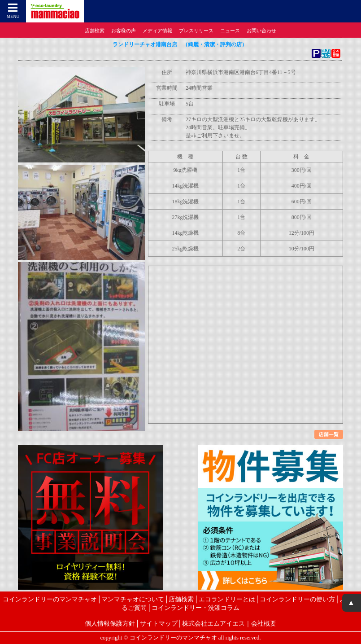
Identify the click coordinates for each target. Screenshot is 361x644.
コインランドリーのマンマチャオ (50, 599)
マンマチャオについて (133, 599)
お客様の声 (124, 31)
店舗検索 (95, 31)
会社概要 (264, 623)
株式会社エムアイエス (213, 623)
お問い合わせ (261, 31)
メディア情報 (157, 31)
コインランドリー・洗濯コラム (196, 608)
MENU (13, 11)
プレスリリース (196, 31)
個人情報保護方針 (110, 623)
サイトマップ (159, 623)
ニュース (230, 31)
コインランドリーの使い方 (297, 599)
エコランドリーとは (227, 599)
